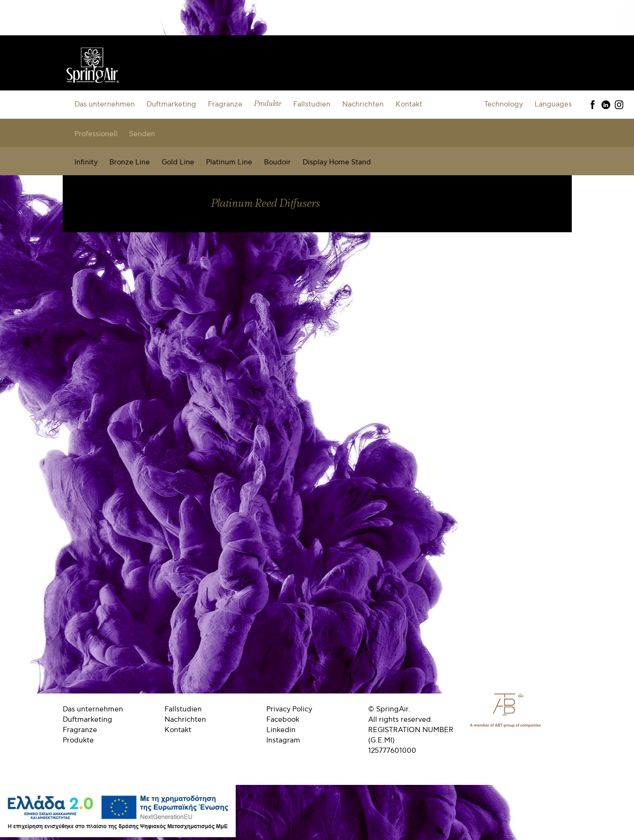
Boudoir (277, 162)
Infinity (86, 162)
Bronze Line (130, 162)
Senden (142, 134)
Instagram (283, 740)
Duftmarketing (171, 104)
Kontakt (409, 104)
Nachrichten (363, 104)
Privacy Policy (289, 709)
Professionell (96, 134)
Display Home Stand (337, 162)
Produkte (268, 104)
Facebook (283, 719)
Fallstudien (312, 104)
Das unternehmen (105, 104)
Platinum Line (229, 162)
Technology (503, 104)
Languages (553, 104)
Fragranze (225, 104)
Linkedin (281, 730)
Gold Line (178, 162)
